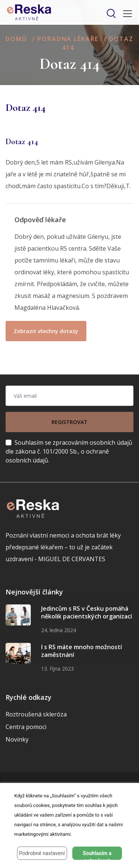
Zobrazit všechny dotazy (46, 331)
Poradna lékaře (68, 39)
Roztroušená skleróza (36, 714)
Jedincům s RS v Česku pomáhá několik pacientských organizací (87, 613)
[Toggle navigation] (125, 14)
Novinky (17, 739)
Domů (16, 39)
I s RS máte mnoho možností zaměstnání (82, 651)
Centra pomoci (26, 727)
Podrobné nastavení (42, 853)
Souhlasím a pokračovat (97, 855)
